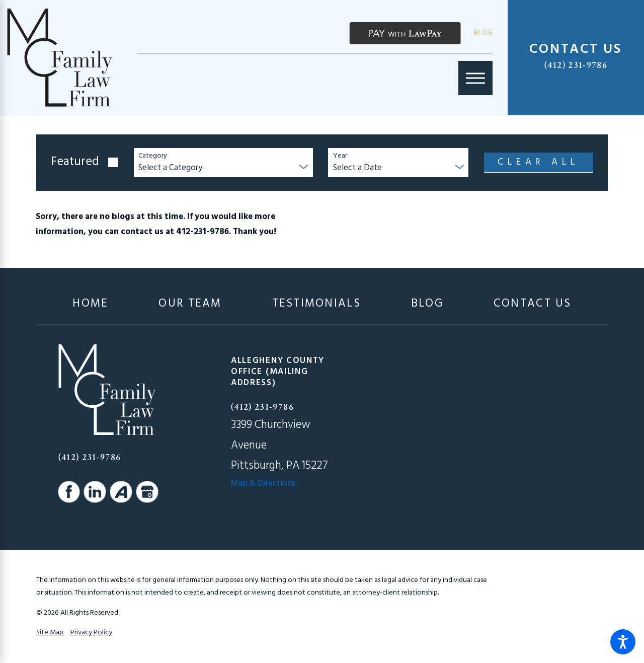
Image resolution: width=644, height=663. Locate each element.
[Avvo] (121, 492)
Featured (75, 162)
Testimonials (316, 304)
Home (90, 304)
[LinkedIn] (95, 492)
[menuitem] (90, 304)
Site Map (50, 633)
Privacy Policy (91, 633)
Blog (483, 33)
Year (340, 156)
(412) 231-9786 (576, 65)
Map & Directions (263, 484)
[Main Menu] (475, 78)
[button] (623, 642)
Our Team (190, 304)
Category (153, 156)
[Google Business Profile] (147, 492)
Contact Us (533, 304)
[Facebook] (69, 492)
